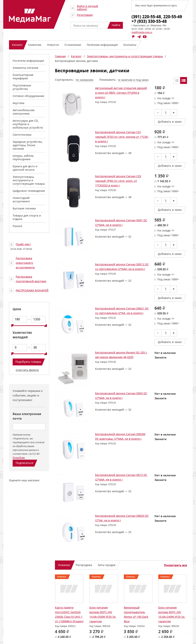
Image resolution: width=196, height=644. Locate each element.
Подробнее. (19, 458)
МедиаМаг (30, 16)
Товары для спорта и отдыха (27, 217)
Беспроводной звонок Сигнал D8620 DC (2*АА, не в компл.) (122, 518)
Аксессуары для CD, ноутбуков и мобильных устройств (28, 124)
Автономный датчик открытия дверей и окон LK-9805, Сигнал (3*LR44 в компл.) (121, 93)
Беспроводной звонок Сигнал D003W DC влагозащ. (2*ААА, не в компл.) (120, 436)
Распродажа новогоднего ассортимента (25, 263)
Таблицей (177, 80)
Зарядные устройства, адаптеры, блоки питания (28, 145)
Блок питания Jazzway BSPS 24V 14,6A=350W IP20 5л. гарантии (103, 614)
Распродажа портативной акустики (31, 279)
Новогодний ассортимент (21, 200)
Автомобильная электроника (24, 112)
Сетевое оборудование (28, 96)
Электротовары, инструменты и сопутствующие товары (29, 180)
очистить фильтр (27, 370)
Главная (60, 56)
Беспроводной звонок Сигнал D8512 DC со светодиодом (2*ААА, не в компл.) (122, 267)
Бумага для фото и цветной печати (25, 168)
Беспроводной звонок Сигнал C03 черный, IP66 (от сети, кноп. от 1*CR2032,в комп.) (118, 181)
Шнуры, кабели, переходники (23, 157)
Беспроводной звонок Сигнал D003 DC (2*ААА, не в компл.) (121, 396)
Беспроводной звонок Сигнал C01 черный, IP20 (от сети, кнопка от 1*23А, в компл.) (122, 137)
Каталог (76, 56)
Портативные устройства (22, 87)
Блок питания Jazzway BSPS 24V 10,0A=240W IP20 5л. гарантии (172, 614)
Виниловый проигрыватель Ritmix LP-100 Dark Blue (136, 614)
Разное (17, 226)
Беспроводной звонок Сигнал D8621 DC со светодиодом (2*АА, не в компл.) (122, 311)
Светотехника (22, 135)
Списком (184, 80)
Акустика (18, 103)
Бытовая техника (24, 208)
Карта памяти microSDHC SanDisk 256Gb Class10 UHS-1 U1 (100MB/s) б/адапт (69, 614)
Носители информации (28, 61)
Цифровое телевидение (29, 191)
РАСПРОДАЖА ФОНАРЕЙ (32, 290)
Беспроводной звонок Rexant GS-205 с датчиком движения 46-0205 (121, 355)
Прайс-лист (23, 244)
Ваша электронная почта (27, 416)
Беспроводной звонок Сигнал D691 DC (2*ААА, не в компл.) (121, 223)
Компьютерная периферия (23, 77)
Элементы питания (25, 68)
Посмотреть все (176, 565)
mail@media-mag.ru (142, 32)
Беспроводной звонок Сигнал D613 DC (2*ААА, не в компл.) (121, 477)
